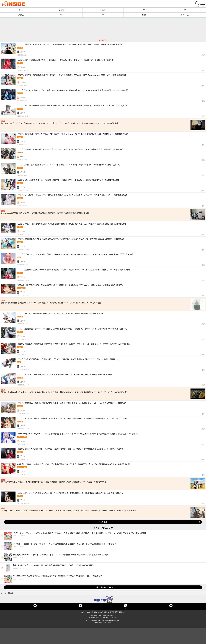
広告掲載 (103, 612)
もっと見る (103, 522)
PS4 (185, 10)
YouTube (171, 608)
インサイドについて (86, 612)
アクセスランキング (62, 10)
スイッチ (103, 10)
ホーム (21, 10)
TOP (103, 599)
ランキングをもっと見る (103, 587)
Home (35, 608)
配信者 (144, 15)
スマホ (62, 15)
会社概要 (110, 612)
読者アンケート (21, 15)
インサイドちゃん (185, 15)
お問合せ (96, 612)
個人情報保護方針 (120, 612)
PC (103, 15)
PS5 (144, 10)
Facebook (80, 608)
